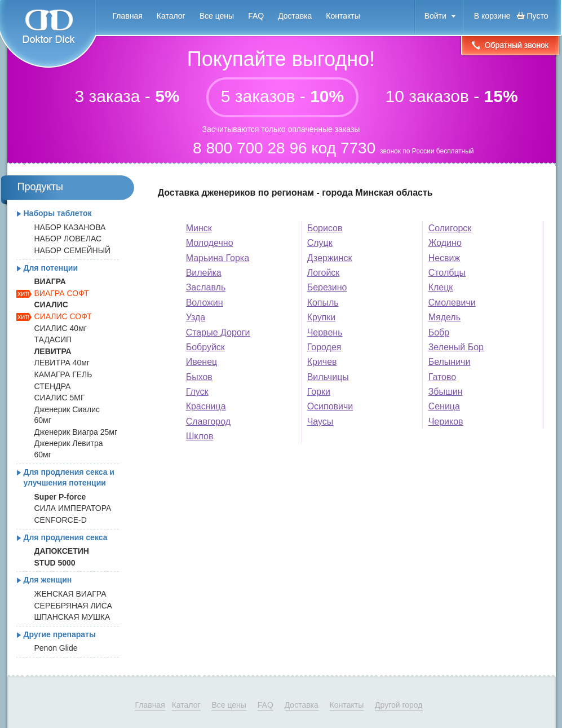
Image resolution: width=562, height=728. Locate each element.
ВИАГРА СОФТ (62, 293)
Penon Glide (56, 648)
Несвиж (444, 258)
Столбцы (447, 273)
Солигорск (450, 228)
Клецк (441, 287)
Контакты (343, 16)
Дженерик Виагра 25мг (76, 432)
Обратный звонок (510, 47)
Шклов (200, 436)
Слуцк (320, 243)
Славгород (208, 422)
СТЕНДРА (53, 386)
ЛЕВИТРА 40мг (62, 363)
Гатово (442, 377)
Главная (128, 16)
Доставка (295, 16)
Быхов (199, 377)
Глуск (197, 392)
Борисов (325, 228)
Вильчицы (328, 377)
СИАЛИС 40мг (61, 328)
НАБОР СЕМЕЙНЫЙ (73, 250)
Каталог (171, 16)
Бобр (439, 332)
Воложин (205, 303)
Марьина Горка (218, 258)
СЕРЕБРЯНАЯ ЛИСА (73, 606)
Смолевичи (452, 303)
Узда (196, 317)
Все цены (217, 16)
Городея (324, 347)
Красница (206, 406)
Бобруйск (205, 347)
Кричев (322, 362)
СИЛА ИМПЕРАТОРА (73, 508)
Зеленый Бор (456, 347)
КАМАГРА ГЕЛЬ (63, 374)
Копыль (323, 303)
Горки (319, 392)
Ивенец (202, 362)
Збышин (446, 392)
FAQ (256, 16)
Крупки (322, 317)
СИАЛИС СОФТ (63, 316)
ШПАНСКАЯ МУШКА (72, 617)
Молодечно (210, 243)
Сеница (444, 406)
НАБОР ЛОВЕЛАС (68, 239)
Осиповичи (330, 406)
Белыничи (450, 362)
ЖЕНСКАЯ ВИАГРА (70, 594)
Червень (325, 332)
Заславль (206, 287)
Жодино (445, 243)
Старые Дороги (218, 332)
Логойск (324, 273)
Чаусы (320, 422)
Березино (327, 287)
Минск (199, 228)
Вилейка (204, 273)
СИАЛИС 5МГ (60, 398)
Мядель (444, 317)
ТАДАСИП (53, 339)
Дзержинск (330, 258)
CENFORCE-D (61, 520)
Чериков (446, 422)
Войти (435, 16)
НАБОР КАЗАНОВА (70, 227)
